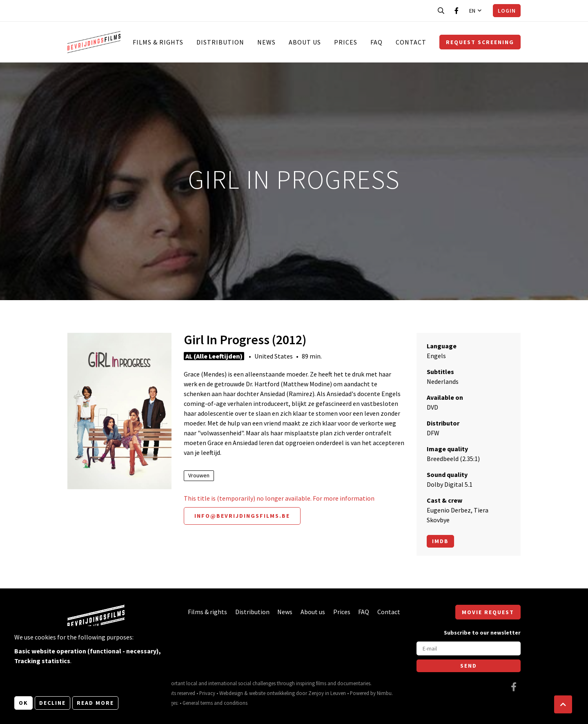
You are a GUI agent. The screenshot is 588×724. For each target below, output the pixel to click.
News (266, 42)
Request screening (480, 42)
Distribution (220, 42)
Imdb (440, 541)
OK (23, 703)
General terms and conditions (215, 703)
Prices (346, 42)
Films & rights (158, 42)
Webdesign (231, 693)
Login (507, 11)
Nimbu (384, 693)
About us (305, 42)
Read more (95, 703)
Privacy (207, 693)
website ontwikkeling (272, 693)
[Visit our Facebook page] (457, 11)
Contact (411, 42)
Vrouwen (199, 475)
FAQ (376, 42)
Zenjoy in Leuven (327, 693)
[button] (563, 704)
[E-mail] (469, 648)
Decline (52, 703)
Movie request (488, 612)
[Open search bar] (441, 11)
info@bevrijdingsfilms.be (242, 516)
